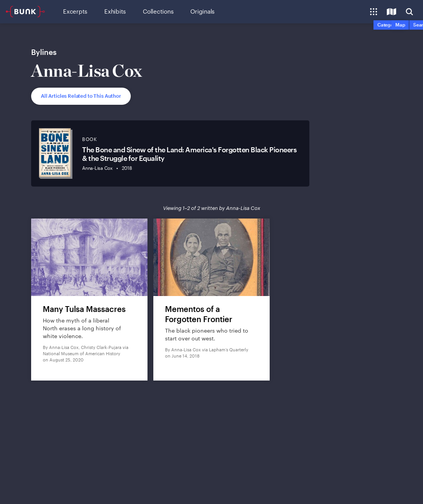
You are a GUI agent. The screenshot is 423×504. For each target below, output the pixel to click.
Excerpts (75, 11)
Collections (158, 11)
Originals (202, 11)
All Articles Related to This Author (81, 96)
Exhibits (115, 11)
